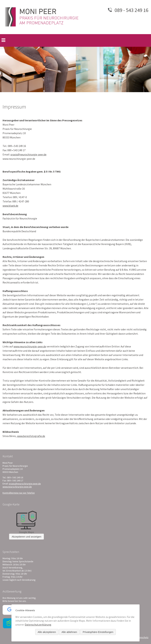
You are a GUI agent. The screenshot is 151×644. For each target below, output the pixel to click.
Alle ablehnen (69, 632)
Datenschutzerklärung (38, 625)
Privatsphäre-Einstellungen (98, 632)
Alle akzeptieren (47, 632)
